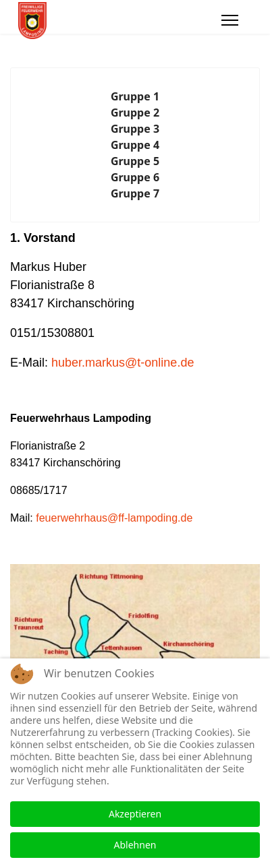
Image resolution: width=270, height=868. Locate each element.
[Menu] (230, 20)
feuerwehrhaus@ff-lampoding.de (114, 518)
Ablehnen (135, 845)
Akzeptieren (135, 814)
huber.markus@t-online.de (123, 363)
